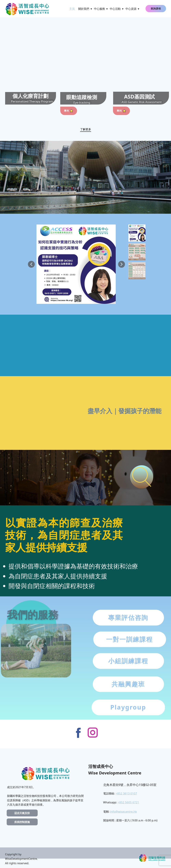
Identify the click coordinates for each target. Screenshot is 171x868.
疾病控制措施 (22, 822)
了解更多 (86, 129)
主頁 (72, 9)
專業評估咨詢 (128, 618)
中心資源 (131, 9)
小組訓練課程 (128, 661)
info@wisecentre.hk (123, 812)
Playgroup (128, 707)
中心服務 (99, 9)
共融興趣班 (128, 684)
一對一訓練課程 (129, 639)
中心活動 (115, 9)
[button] (31, 264)
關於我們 (84, 9)
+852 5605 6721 (128, 802)
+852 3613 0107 (126, 793)
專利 (69, 111)
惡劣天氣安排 (22, 813)
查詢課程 (157, 8)
